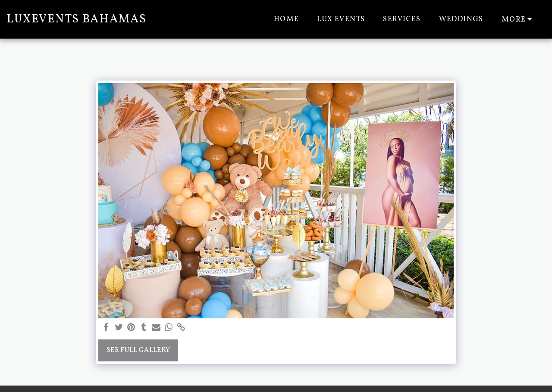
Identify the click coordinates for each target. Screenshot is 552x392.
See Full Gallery (138, 350)
